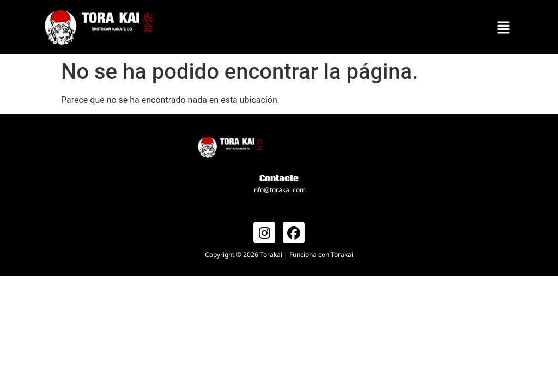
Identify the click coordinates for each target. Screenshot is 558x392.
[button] (504, 27)
